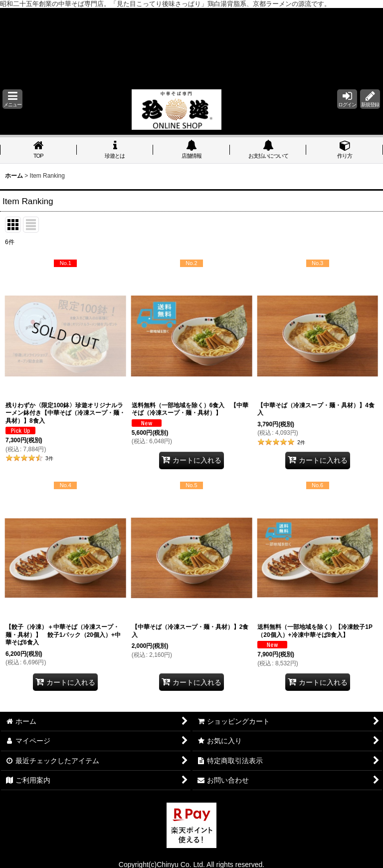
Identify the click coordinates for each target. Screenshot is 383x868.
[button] (12, 99)
